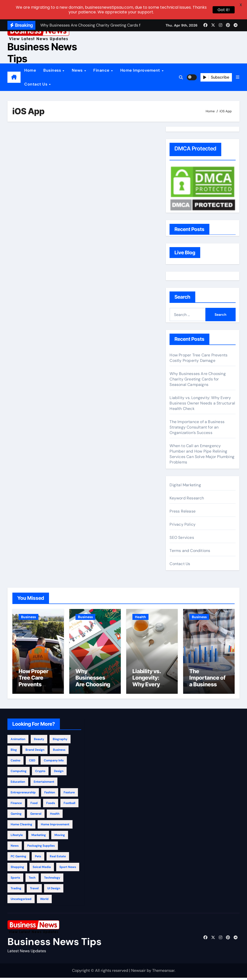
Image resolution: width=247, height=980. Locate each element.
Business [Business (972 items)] (59, 752)
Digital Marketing (185, 485)
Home (30, 70)
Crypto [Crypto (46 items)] (40, 773)
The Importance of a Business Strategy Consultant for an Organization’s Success (197, 427)
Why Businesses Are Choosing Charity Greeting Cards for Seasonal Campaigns (198, 379)
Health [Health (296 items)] (55, 816)
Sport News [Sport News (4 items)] (68, 869)
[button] (238, 77)
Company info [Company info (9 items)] (54, 762)
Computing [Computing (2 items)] (19, 773)
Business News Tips (42, 53)
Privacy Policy (183, 524)
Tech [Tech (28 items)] (32, 880)
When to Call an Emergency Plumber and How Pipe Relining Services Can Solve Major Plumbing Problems (202, 454)
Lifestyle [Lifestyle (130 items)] (17, 837)
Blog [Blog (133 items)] (14, 752)
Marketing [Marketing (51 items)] (39, 837)
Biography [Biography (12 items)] (60, 741)
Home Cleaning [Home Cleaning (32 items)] (21, 826)
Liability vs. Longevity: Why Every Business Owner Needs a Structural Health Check (202, 403)
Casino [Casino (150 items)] (15, 762)
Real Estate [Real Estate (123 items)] (58, 858)
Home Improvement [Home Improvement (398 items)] (55, 826)
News (78, 70)
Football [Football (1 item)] (69, 805)
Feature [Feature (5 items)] (69, 794)
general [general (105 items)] (36, 816)
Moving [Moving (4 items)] (60, 837)
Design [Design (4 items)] (59, 773)
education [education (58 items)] (18, 784)
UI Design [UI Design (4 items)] (54, 890)
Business (53, 70)
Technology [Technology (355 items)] (52, 880)
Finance (102, 70)
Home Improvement (141, 70)
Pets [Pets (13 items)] (38, 858)
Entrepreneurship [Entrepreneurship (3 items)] (23, 794)
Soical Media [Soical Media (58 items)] (42, 869)
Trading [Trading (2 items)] (16, 890)
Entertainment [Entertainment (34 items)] (44, 784)
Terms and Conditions (190, 551)
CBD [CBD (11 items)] (32, 762)
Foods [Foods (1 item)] (51, 805)
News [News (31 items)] (15, 848)
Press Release (183, 511)
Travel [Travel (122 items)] (34, 890)
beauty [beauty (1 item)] (39, 741)
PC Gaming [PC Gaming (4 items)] (18, 858)
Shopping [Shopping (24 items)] (17, 869)
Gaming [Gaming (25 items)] (16, 816)
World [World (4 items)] (44, 901)
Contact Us (36, 84)
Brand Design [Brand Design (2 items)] (35, 752)
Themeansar (163, 972)
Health (140, 617)
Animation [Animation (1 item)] (18, 741)
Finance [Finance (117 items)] (16, 805)
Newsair (138, 972)
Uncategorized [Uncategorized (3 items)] (21, 901)
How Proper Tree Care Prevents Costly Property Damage (198, 358)
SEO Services (182, 537)
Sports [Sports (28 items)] (15, 880)
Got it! (224, 10)
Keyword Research (187, 498)
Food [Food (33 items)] (34, 805)
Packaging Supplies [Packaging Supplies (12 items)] (41, 848)
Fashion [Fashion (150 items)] (50, 794)
